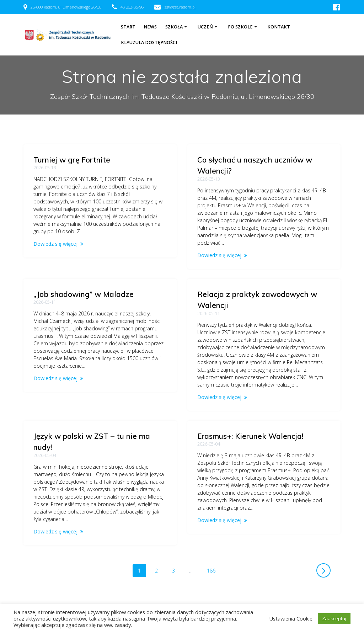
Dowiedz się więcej (55, 244)
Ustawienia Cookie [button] (291, 618)
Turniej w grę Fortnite (72, 160)
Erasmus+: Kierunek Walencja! (250, 429)
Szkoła (174, 27)
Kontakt (279, 27)
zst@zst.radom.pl (180, 7)
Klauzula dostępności (149, 42)
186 (214, 551)
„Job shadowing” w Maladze (84, 275)
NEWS (150, 27)
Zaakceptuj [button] (334, 618)
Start (128, 27)
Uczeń (205, 27)
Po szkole (240, 27)
